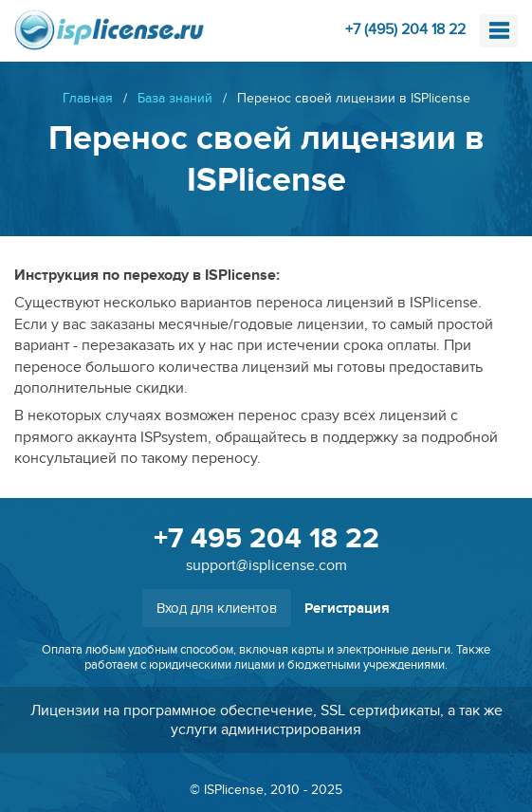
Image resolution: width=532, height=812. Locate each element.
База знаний (175, 98)
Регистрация (347, 609)
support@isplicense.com (266, 565)
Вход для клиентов (217, 608)
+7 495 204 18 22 (266, 539)
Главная (88, 98)
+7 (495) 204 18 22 (405, 29)
